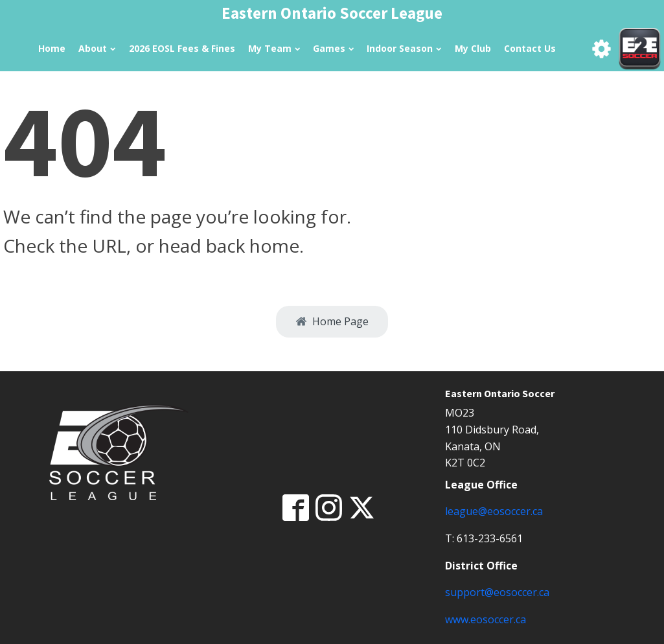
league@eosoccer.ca (494, 511)
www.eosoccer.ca (486, 619)
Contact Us (530, 48)
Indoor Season (404, 48)
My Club (473, 48)
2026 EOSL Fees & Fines (182, 48)
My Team (274, 48)
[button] (332, 322)
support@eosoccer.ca (497, 592)
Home (52, 48)
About (97, 48)
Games (333, 48)
